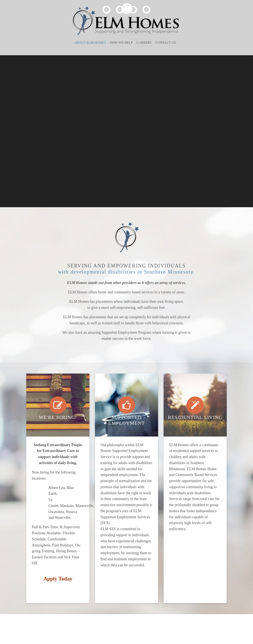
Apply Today (58, 579)
